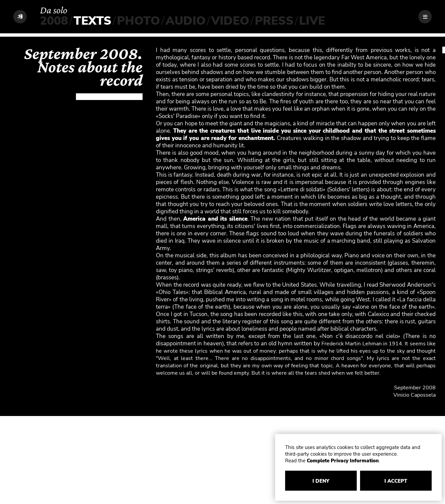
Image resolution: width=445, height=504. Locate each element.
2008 (54, 21)
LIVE (312, 21)
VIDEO (230, 21)
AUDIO (186, 21)
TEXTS (92, 21)
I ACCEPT (396, 481)
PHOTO (138, 21)
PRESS (274, 21)
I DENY (321, 481)
